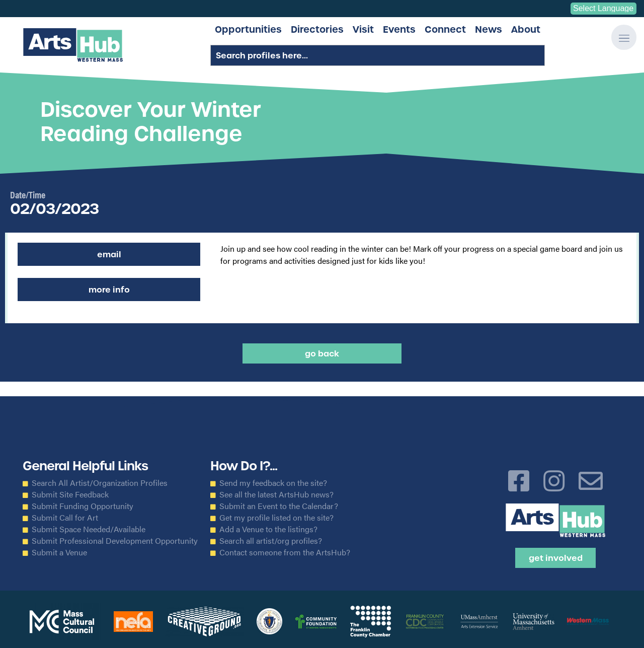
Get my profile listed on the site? (276, 518)
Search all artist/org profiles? (271, 541)
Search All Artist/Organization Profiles (100, 483)
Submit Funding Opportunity (83, 506)
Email (109, 254)
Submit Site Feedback (70, 494)
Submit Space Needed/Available (89, 529)
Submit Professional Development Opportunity (115, 541)
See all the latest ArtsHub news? (276, 494)
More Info (109, 290)
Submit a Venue (59, 552)
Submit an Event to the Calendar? (279, 506)
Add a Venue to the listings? (268, 529)
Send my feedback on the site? (273, 483)
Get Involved (556, 558)
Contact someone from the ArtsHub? (285, 552)
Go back (322, 353)
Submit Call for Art (65, 518)
